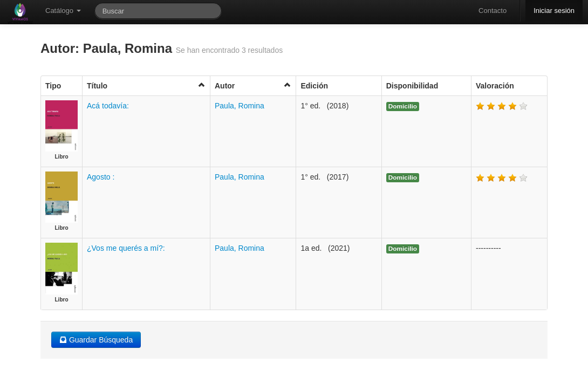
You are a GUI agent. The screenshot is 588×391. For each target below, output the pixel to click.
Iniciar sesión (554, 11)
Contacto (493, 11)
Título (146, 85)
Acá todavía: (108, 106)
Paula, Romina (240, 106)
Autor (253, 85)
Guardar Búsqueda (96, 340)
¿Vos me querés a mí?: (126, 248)
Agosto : (101, 177)
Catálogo (63, 11)
